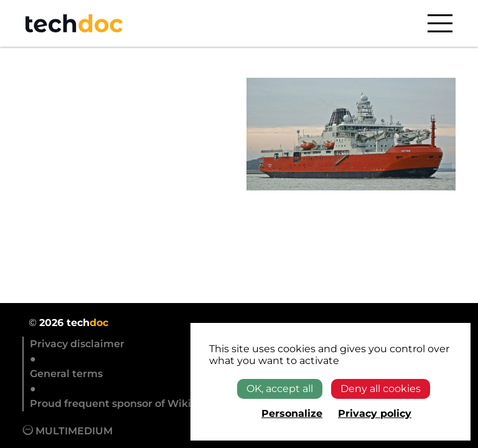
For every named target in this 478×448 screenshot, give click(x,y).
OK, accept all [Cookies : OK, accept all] (280, 389)
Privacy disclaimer (77, 344)
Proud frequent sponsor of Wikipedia (125, 404)
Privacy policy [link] (375, 413)
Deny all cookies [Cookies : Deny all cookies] (381, 389)
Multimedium (68, 431)
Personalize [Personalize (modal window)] (292, 413)
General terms (66, 374)
